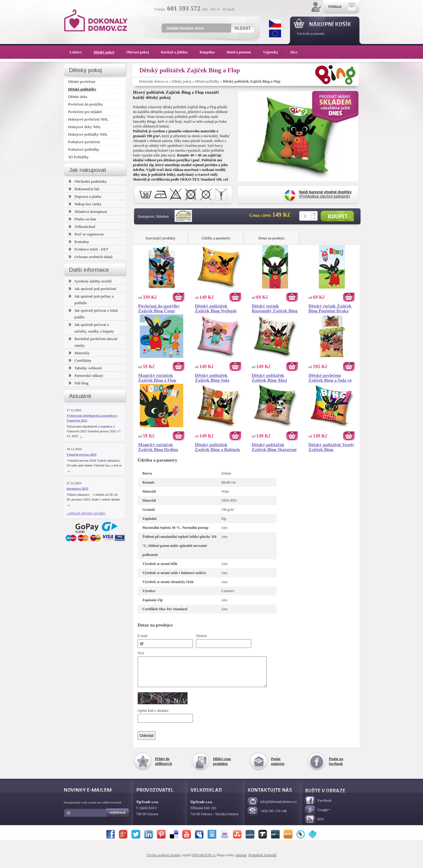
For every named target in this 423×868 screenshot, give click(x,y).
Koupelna (210, 52)
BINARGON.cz (204, 860)
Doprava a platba (85, 196)
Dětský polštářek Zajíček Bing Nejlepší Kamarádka (216, 308)
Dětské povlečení (82, 82)
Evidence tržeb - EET (88, 249)
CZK (275, 24)
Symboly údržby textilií (90, 281)
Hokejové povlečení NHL (88, 119)
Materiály (79, 353)
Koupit (337, 216)
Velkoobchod (82, 227)
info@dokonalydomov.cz (272, 808)
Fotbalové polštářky (84, 149)
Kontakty (79, 242)
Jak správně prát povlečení (92, 289)
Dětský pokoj (181, 81)
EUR (275, 33)
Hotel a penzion (242, 52)
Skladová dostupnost (88, 211)
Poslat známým (278, 767)
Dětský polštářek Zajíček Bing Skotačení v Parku (274, 447)
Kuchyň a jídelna (177, 52)
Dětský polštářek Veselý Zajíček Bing (332, 447)
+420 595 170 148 (267, 817)
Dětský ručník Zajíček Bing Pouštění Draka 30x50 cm (330, 308)
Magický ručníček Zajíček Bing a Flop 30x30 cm (157, 378)
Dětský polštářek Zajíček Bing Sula (212, 378)
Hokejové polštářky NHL (88, 134)
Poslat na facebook (336, 767)
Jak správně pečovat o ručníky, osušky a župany (91, 328)
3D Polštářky (79, 157)
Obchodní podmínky (88, 181)
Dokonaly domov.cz (154, 81)
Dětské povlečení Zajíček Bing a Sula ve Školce (330, 378)
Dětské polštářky (207, 81)
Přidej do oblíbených (164, 767)
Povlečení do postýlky (86, 104)
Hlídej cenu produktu (222, 767)
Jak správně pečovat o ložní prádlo (93, 314)
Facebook (318, 806)
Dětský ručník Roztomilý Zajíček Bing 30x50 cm (275, 308)
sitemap (241, 860)
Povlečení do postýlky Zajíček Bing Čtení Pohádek (159, 308)
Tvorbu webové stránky (164, 860)
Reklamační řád (84, 189)
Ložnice (79, 52)
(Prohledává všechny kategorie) (325, 194)
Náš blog (79, 383)
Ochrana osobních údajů (91, 257)
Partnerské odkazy (86, 376)
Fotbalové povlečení (84, 142)
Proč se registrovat (86, 234)
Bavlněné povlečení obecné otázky (93, 342)
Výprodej (273, 52)
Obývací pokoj (141, 52)
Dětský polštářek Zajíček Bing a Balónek (218, 447)
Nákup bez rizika (85, 204)
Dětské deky (78, 97)
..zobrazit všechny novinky (86, 513)
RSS (314, 825)
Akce (295, 52)
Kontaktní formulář (263, 860)
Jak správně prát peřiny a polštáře (91, 300)
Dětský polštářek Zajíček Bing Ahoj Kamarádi (269, 378)
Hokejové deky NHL (85, 127)
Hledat (243, 28)
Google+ (318, 816)
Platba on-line (82, 219)
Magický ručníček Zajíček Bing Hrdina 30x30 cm (158, 447)
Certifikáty (80, 360)
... (81, 436)
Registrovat (118, 818)
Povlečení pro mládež (85, 112)
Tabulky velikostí (85, 368)
